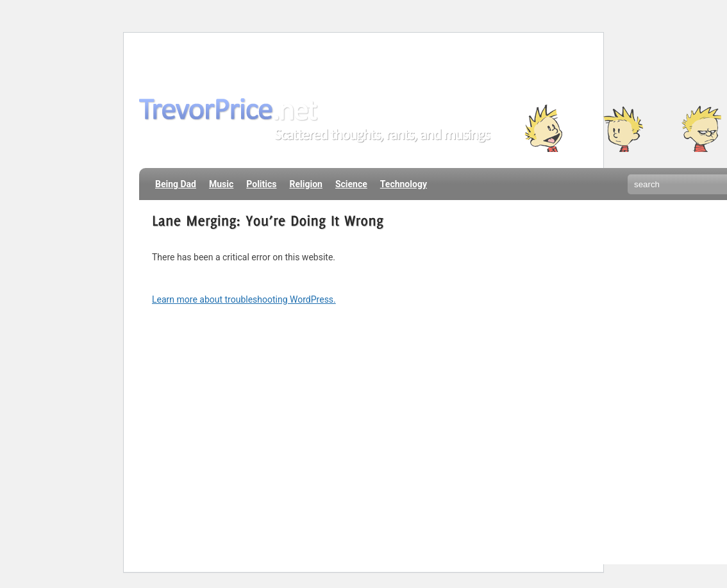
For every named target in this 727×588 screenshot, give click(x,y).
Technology (404, 184)
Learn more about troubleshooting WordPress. (244, 299)
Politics (261, 184)
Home (159, 60)
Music (221, 184)
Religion (305, 184)
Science (351, 184)
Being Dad (176, 184)
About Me (210, 60)
